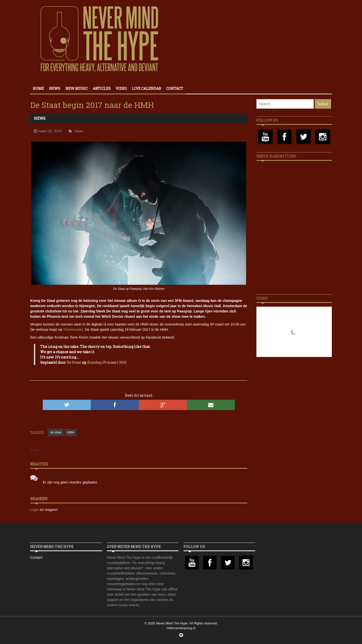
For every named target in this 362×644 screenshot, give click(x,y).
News (55, 88)
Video (121, 88)
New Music (77, 88)
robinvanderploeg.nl (181, 628)
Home (38, 88)
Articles (102, 88)
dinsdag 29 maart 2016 (107, 362)
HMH (71, 432)
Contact (175, 88)
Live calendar (147, 88)
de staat (56, 432)
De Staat (74, 362)
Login (35, 510)
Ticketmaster (73, 330)
